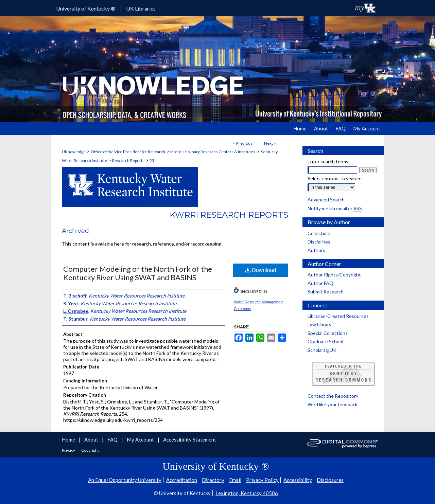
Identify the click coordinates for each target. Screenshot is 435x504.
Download (261, 270)
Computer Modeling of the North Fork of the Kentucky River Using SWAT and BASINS (138, 273)
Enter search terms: (329, 161)
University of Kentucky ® (86, 8)
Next (268, 143)
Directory (213, 480)
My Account (141, 439)
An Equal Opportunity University (125, 480)
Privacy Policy (262, 480)
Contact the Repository (333, 396)
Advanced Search (326, 200)
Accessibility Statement (190, 439)
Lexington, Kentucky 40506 (247, 493)
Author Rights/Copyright (334, 275)
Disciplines (319, 242)
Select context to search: (335, 178)
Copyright (90, 450)
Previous (244, 143)
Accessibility (298, 480)
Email (235, 480)
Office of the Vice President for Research (128, 152)
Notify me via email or (335, 208)
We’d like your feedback (333, 404)
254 (153, 160)
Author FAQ (320, 283)
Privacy (69, 450)
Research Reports (128, 160)
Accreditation (182, 480)
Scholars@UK (322, 350)
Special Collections (328, 333)
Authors (316, 250)
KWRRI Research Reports (229, 215)
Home (69, 439)
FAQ (113, 439)
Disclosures (330, 480)
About (92, 439)
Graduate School (325, 341)
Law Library (319, 325)
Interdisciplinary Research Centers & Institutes (213, 152)
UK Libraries (141, 8)
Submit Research (326, 292)
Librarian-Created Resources (338, 316)
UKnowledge (74, 152)
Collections (320, 233)
